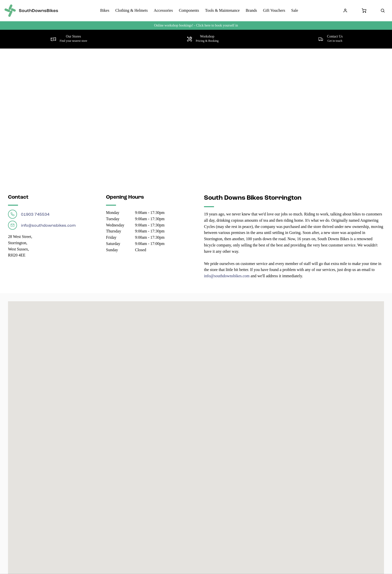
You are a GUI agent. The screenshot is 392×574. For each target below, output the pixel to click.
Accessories (163, 10)
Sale (295, 10)
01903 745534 (29, 214)
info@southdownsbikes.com (42, 225)
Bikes (105, 10)
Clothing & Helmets (131, 10)
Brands (251, 10)
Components (189, 10)
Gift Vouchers (274, 10)
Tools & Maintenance (222, 10)
